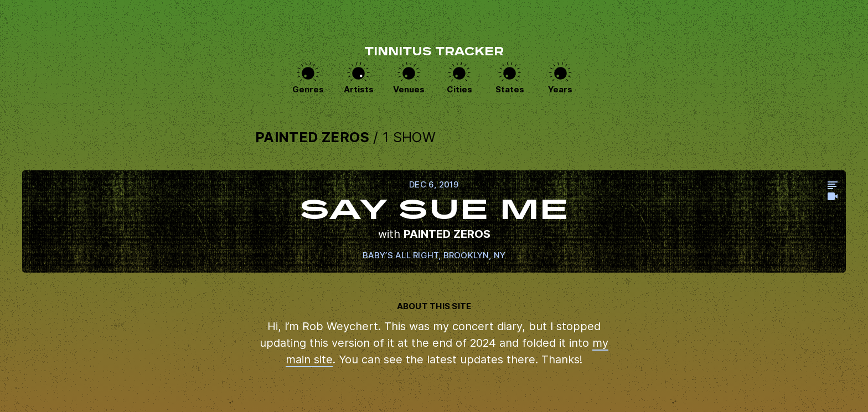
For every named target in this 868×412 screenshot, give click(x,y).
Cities (459, 89)
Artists (359, 89)
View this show (434, 221)
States (510, 89)
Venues (409, 89)
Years (560, 89)
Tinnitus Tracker (434, 53)
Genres (308, 89)
